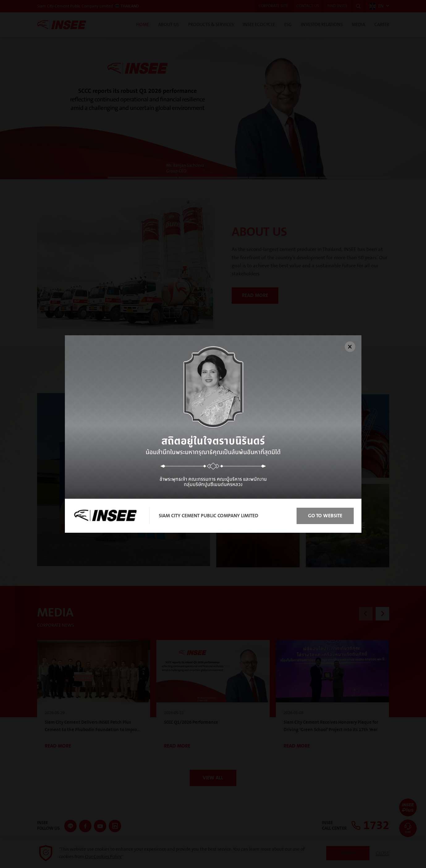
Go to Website (324, 516)
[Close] (350, 347)
